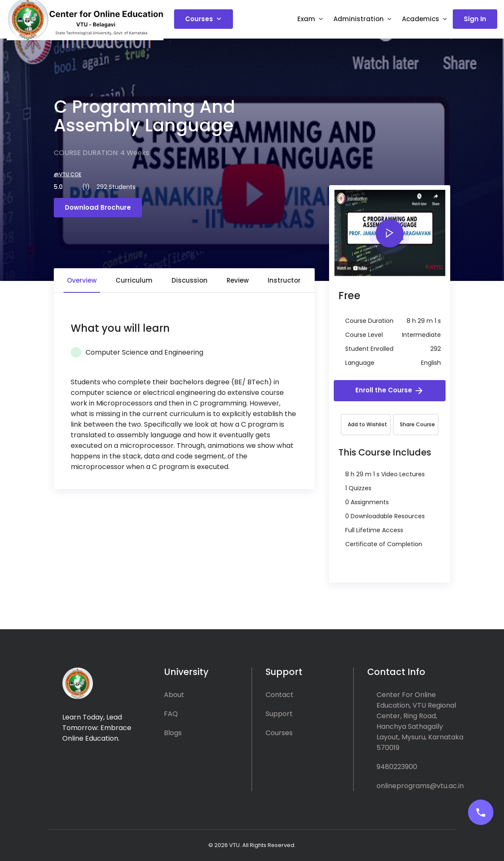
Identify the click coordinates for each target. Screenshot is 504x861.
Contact (280, 695)
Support (279, 714)
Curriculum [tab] (134, 280)
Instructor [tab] (284, 280)
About (174, 695)
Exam (306, 21)
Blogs (173, 733)
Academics (421, 21)
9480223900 (397, 767)
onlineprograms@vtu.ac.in (420, 786)
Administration (359, 21)
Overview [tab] (82, 280)
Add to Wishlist (367, 424)
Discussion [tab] (190, 280)
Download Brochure (98, 207)
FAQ (171, 714)
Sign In (475, 21)
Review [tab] (238, 280)
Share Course (417, 424)
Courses (199, 21)
